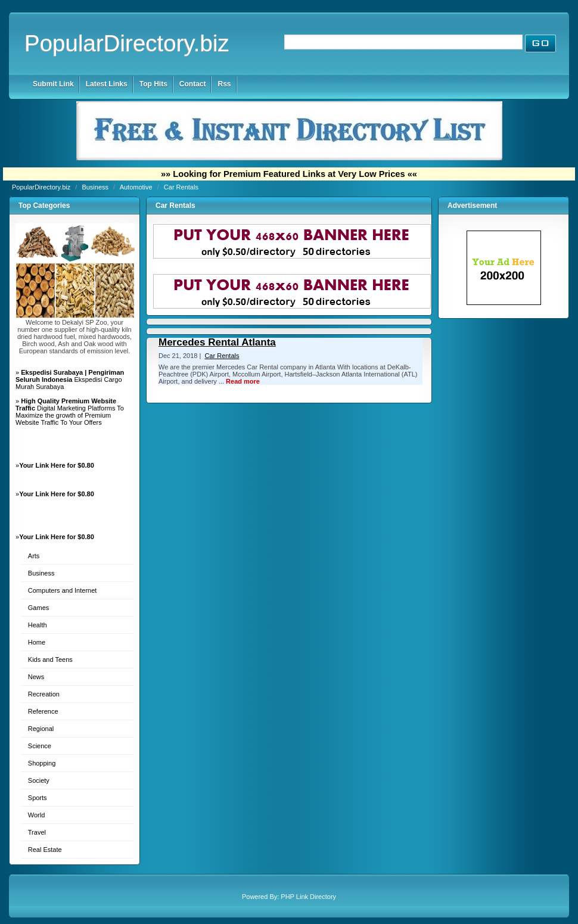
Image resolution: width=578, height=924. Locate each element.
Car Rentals (181, 187)
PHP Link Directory (308, 897)
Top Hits (153, 84)
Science (40, 746)
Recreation (44, 694)
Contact (193, 84)
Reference (43, 711)
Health (38, 625)
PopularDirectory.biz (127, 43)
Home (37, 642)
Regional (41, 729)
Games (38, 608)
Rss (224, 84)
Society (39, 780)
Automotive (137, 187)
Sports (38, 798)
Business (96, 187)
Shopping (42, 763)
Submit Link (53, 84)
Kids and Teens (50, 659)
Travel (37, 832)
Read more (243, 381)
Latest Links (107, 84)
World (37, 815)
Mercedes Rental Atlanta (217, 342)
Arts (34, 556)
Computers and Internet (63, 590)
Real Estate (45, 850)
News (36, 677)
